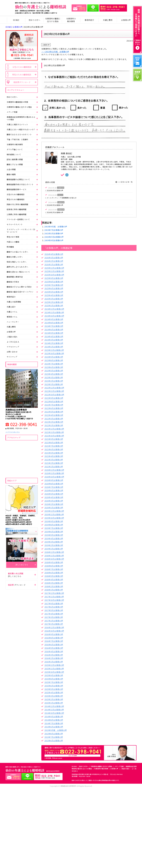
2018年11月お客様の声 (54, 556)
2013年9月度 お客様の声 (56, 227)
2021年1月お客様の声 (54, 234)
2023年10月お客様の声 (54, 353)
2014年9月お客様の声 (54, 717)
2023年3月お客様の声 (54, 378)
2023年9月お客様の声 (54, 357)
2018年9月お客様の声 (54, 562)
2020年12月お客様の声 (54, 470)
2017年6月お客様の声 (54, 607)
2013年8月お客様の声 (54, 734)
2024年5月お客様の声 (54, 333)
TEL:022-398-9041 (116, 774)
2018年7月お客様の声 (54, 569)
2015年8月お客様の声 (54, 679)
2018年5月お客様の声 (54, 576)
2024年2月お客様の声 (54, 343)
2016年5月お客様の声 (54, 648)
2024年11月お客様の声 (54, 312)
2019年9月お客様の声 (54, 240)
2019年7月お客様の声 (54, 528)
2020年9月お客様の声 (54, 480)
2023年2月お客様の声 (54, 381)
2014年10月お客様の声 (54, 713)
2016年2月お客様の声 (54, 658)
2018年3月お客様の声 (54, 583)
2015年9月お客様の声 (54, 675)
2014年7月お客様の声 (54, 723)
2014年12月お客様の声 (54, 706)
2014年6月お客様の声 (54, 727)
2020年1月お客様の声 (54, 508)
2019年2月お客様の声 (54, 545)
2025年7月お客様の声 (54, 285)
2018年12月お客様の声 (54, 552)
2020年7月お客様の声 (54, 487)
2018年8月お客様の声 (54, 566)
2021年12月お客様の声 (54, 429)
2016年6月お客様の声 (54, 645)
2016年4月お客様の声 (54, 652)
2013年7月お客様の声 (54, 230)
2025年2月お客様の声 (54, 302)
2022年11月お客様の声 (54, 391)
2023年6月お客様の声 (54, 367)
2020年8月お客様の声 (54, 484)
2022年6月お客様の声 (54, 408)
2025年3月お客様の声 (54, 299)
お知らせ (60, 195)
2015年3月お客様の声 (54, 696)
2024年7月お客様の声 (54, 326)
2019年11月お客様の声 (54, 515)
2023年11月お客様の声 (54, 350)
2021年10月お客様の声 (54, 436)
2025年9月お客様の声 (54, 278)
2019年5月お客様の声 (54, 535)
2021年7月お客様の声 (54, 446)
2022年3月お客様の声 (54, 419)
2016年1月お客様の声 (54, 662)
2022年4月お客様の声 (54, 415)
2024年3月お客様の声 (54, 340)
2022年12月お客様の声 (54, 388)
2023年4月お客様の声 (54, 374)
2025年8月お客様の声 (54, 282)
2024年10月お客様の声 (54, 316)
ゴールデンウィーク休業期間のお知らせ (62, 198)
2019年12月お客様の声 (54, 511)
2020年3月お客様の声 (54, 501)
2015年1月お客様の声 (54, 703)
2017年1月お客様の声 (54, 624)
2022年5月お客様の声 (54, 412)
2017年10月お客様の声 (54, 600)
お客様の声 (18, 27)
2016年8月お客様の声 (54, 638)
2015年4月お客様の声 (54, 693)
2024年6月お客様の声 (54, 330)
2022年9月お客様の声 (54, 398)
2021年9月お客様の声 (54, 439)
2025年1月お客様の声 (54, 306)
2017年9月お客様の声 (54, 604)
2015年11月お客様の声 (54, 669)
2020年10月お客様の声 (54, 477)
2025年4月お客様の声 (54, 295)
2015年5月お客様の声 (54, 689)
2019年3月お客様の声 (54, 542)
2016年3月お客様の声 (54, 655)
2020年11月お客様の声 (54, 473)
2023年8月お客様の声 (54, 360)
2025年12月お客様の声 (54, 268)
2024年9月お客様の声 (54, 319)
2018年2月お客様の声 (54, 586)
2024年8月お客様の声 (54, 323)
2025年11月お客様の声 (54, 271)
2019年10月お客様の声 (54, 518)
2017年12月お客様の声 (54, 593)
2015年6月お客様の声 (54, 686)
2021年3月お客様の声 (54, 460)
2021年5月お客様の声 (54, 453)
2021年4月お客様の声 (54, 456)
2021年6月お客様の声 (54, 449)
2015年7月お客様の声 (54, 682)
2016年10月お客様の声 (54, 631)
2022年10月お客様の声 (54, 395)
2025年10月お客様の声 (54, 275)
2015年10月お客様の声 (54, 672)
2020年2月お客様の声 (54, 504)
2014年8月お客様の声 (54, 720)
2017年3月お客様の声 (54, 617)
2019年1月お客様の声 (54, 549)
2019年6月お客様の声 (54, 532)
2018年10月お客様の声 (54, 559)
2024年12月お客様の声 (54, 309)
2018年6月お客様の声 (54, 573)
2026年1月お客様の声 (54, 265)
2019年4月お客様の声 (54, 539)
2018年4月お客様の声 (54, 580)
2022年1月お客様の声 (54, 425)
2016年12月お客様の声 (54, 627)
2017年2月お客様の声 (54, 621)
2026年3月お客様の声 (55, 205)
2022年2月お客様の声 (54, 422)
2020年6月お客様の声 (54, 490)
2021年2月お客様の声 (54, 463)
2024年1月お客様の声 (54, 347)
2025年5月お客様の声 (54, 292)
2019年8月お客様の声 (54, 525)
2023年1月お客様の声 (54, 384)
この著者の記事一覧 (124, 182)
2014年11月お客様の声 (54, 710)
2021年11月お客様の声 (54, 432)
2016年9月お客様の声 (54, 634)
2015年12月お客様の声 (54, 665)
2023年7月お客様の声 (54, 364)
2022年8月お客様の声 (54, 402)
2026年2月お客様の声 (55, 212)
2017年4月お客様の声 (54, 614)
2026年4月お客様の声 (55, 191)
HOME (9, 27)
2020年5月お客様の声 (54, 237)
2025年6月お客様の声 (54, 288)
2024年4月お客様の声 (54, 336)
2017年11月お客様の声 (54, 597)
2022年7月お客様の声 (54, 405)
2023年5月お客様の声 (54, 371)
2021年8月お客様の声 (54, 443)
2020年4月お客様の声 (54, 497)
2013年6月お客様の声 (54, 741)
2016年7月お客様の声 (54, 641)
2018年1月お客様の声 (54, 590)
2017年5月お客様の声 (54, 610)
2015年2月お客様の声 (54, 699)
